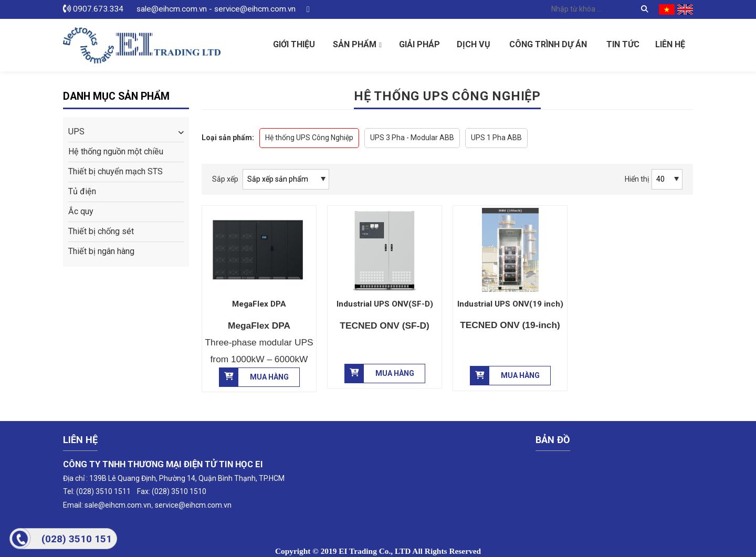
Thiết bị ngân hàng (101, 251)
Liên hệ (670, 44)
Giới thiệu (294, 44)
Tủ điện (82, 191)
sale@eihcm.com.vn (118, 505)
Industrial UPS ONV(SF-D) (385, 304)
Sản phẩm (355, 44)
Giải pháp (419, 44)
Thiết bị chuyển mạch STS (115, 171)
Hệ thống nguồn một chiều (116, 151)
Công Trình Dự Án (548, 44)
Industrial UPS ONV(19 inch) (510, 304)
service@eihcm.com (188, 505)
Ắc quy (81, 211)
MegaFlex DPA (259, 304)
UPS (76, 132)
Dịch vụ (474, 44)
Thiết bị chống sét (101, 231)
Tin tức (623, 44)
